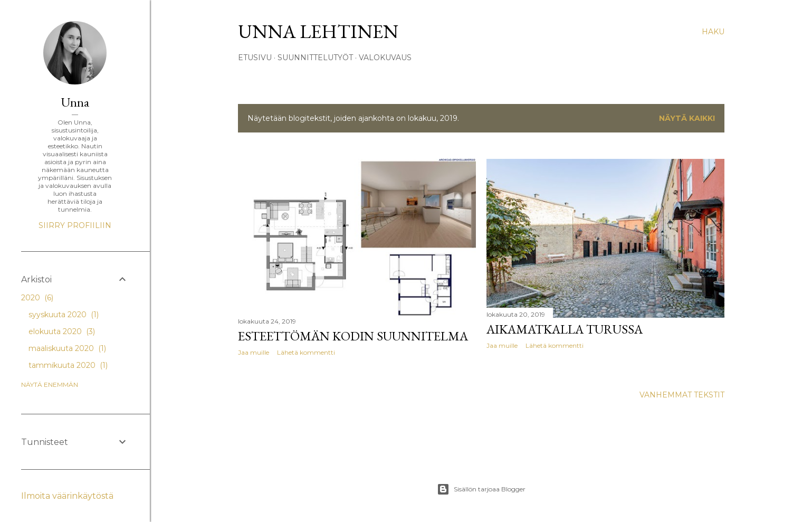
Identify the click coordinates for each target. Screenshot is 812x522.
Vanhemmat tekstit (682, 395)
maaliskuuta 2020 (67, 348)
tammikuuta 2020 (68, 365)
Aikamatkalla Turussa (565, 329)
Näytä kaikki (687, 118)
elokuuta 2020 (62, 331)
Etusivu (255, 58)
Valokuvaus (385, 58)
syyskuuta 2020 (64, 315)
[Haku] (713, 32)
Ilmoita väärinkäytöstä (67, 496)
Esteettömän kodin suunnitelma (353, 336)
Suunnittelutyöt (315, 58)
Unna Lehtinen (318, 31)
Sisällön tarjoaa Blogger (481, 489)
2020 (37, 298)
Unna (75, 102)
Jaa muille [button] (254, 352)
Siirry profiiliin (75, 225)
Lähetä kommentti (306, 352)
